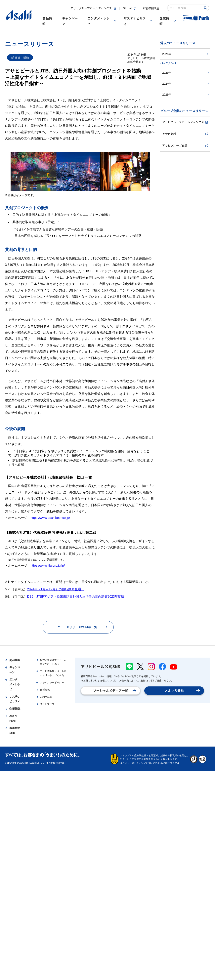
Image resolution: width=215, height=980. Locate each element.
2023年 (186, 95)
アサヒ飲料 (185, 134)
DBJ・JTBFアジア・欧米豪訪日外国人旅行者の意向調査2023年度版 (76, 597)
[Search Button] (206, 8)
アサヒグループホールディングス (185, 122)
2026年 (185, 54)
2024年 (186, 84)
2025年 (186, 73)
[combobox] (185, 8)
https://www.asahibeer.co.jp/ (50, 518)
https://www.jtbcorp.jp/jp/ (48, 566)
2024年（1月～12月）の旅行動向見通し (56, 589)
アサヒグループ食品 (185, 145)
